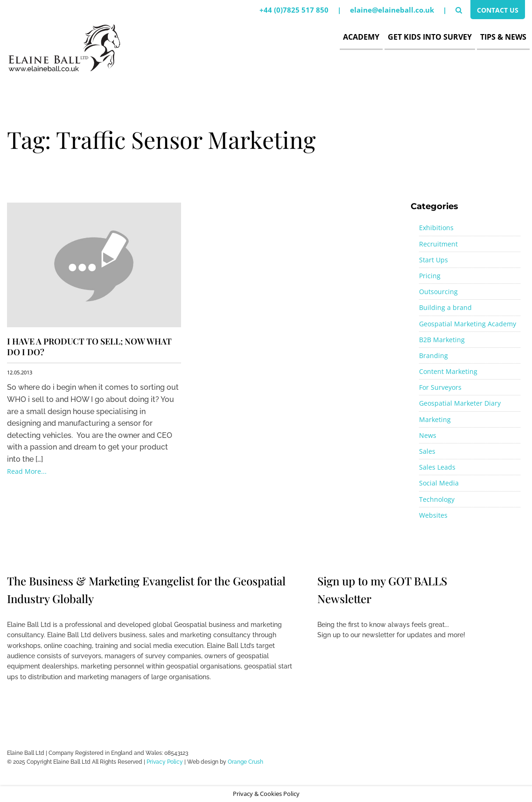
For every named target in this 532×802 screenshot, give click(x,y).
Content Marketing (448, 371)
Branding (434, 355)
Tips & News (503, 37)
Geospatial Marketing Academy (468, 324)
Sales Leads (437, 467)
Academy (361, 37)
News (428, 435)
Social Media (439, 483)
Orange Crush (245, 762)
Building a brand (445, 307)
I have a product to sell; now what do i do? (89, 347)
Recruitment (438, 244)
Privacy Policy (165, 762)
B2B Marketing (442, 340)
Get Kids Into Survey (430, 37)
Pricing (430, 276)
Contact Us (496, 11)
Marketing (435, 419)
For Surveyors (440, 387)
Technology (437, 499)
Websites (433, 515)
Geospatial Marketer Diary (460, 403)
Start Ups (434, 260)
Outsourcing (438, 292)
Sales (427, 451)
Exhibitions (436, 228)
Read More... (27, 471)
